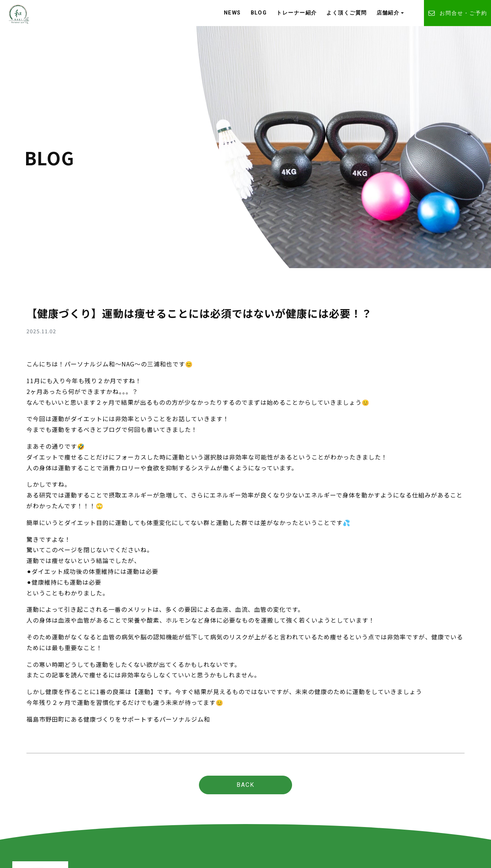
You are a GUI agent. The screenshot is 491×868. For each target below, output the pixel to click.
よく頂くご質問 (346, 13)
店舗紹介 (388, 13)
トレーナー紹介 (297, 13)
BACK (245, 785)
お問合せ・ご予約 (457, 13)
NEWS (232, 13)
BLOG (259, 13)
